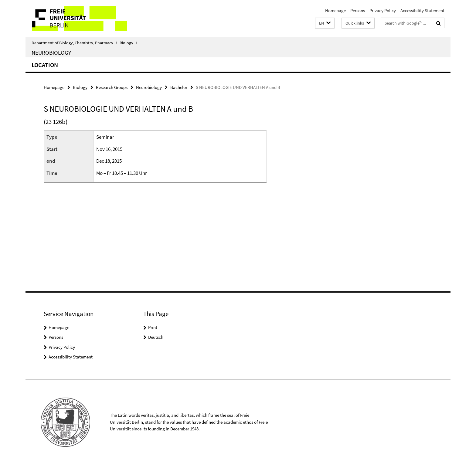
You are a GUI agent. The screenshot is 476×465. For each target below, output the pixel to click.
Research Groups (112, 87)
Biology (128, 43)
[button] (325, 23)
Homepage (335, 10)
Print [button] (153, 327)
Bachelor (179, 87)
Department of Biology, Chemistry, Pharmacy (74, 43)
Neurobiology (51, 53)
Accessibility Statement (422, 10)
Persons (358, 10)
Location (45, 65)
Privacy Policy (383, 10)
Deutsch (156, 337)
